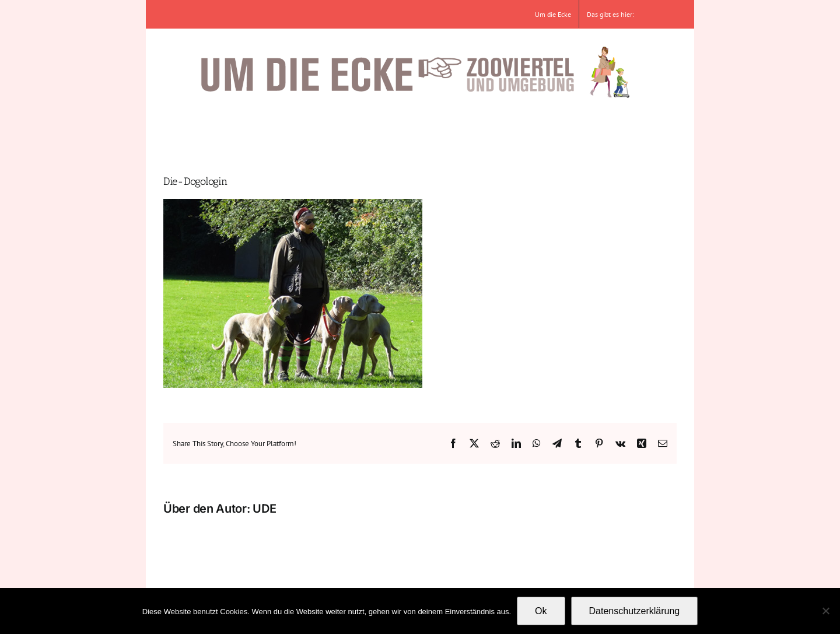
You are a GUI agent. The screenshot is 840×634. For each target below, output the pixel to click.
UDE (264, 509)
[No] (825, 611)
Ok (541, 611)
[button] (624, 128)
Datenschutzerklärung (635, 611)
